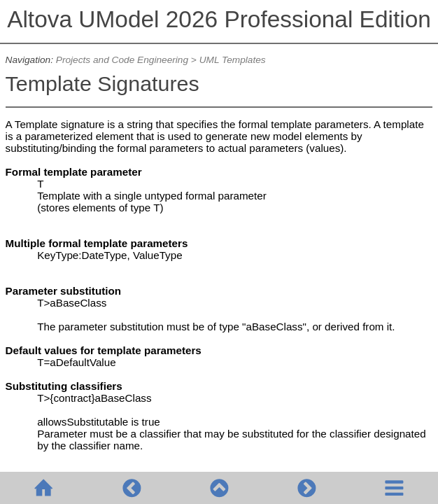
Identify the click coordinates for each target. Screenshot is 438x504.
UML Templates (234, 60)
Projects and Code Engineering (122, 60)
